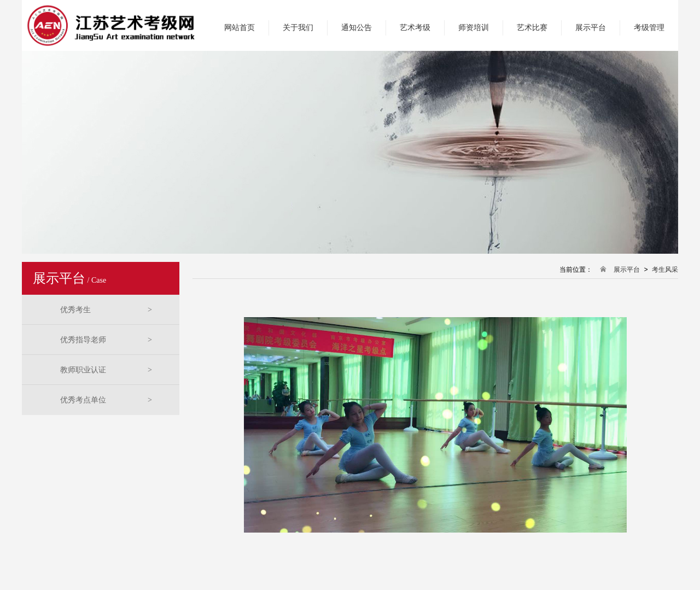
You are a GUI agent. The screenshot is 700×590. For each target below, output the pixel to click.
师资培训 (474, 28)
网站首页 (240, 28)
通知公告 (357, 28)
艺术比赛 (532, 28)
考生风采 (665, 270)
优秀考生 (106, 310)
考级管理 (649, 28)
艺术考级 (415, 28)
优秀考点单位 (106, 400)
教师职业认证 (106, 370)
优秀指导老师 (106, 340)
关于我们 (298, 28)
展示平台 (591, 28)
